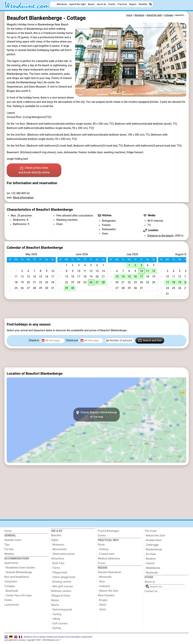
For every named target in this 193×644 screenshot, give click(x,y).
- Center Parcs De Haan (18, 595)
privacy (22, 640)
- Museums (58, 545)
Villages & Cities (61, 596)
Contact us (151, 591)
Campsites (11, 582)
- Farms (56, 568)
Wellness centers (61, 591)
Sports (55, 605)
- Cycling (56, 614)
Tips (7, 545)
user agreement (11, 640)
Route (101, 545)
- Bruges (103, 600)
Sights (55, 540)
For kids (9, 549)
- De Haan (150, 554)
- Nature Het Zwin (108, 591)
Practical (122, 4)
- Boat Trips (58, 563)
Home (8, 531)
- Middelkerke (152, 568)
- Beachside (11, 591)
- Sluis (101, 582)
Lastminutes (12, 605)
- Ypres (102, 609)
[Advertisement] (97, 309)
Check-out (72, 340)
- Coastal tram (106, 554)
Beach (91, 4)
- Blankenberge (153, 549)
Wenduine (62, 4)
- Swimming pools (62, 610)
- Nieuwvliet (105, 577)
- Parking (103, 549)
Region (133, 4)
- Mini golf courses (62, 586)
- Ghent (102, 605)
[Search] (151, 4)
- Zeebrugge (152, 545)
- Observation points (63, 554)
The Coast (150, 531)
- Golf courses (59, 624)
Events (112, 4)
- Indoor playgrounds (63, 577)
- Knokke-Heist (153, 540)
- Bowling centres (61, 582)
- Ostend (149, 563)
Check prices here (34, 170)
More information (23, 198)
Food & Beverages (108, 531)
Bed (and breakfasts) (17, 577)
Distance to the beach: (161, 236)
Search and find (150, 340)
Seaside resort (13, 540)
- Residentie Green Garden (20, 568)
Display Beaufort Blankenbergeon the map (96, 415)
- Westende (151, 573)
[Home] (53, 4)
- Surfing (56, 628)
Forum (102, 563)
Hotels (8, 600)
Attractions (58, 559)
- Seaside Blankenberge (18, 572)
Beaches (56, 535)
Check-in (34, 340)
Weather (143, 4)
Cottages (10, 586)
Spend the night (78, 4)
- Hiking (56, 619)
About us (150, 582)
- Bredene (150, 559)
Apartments (11, 563)
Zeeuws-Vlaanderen (109, 572)
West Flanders (106, 595)
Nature (55, 600)
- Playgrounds (59, 572)
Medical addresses (109, 559)
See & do (102, 4)
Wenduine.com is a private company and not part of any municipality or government (58, 637)
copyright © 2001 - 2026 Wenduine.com (43, 640)
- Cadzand (104, 586)
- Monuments (59, 549)
